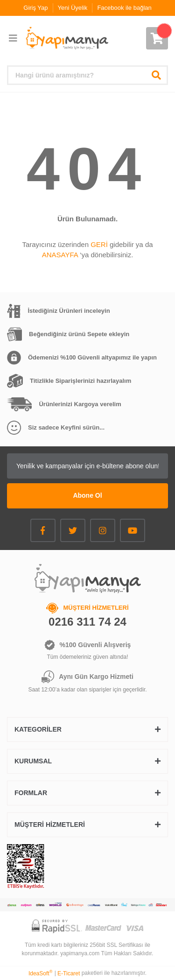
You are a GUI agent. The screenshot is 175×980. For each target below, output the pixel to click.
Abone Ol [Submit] (87, 495)
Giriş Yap (35, 8)
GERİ (99, 244)
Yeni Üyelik (73, 8)
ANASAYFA (60, 255)
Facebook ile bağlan (124, 8)
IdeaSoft (40, 973)
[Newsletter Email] (87, 466)
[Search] (87, 75)
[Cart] (157, 38)
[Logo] (66, 39)
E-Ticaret (69, 973)
